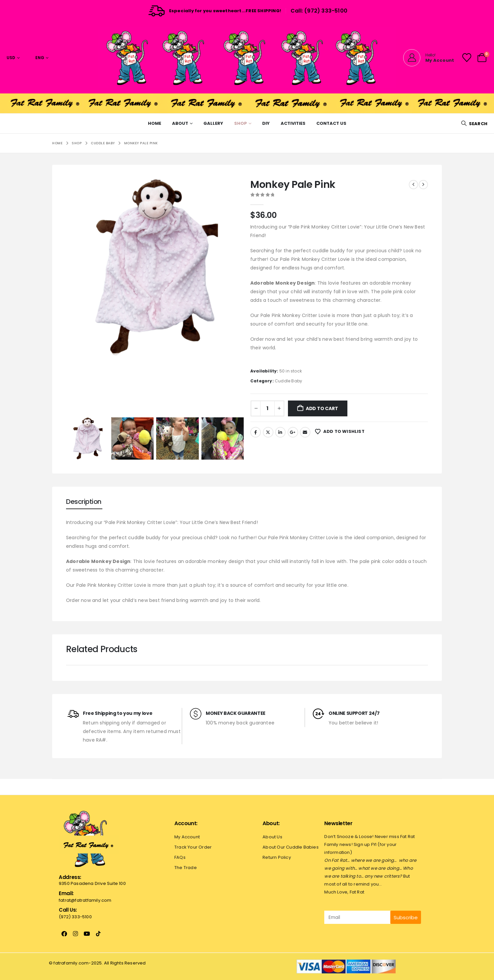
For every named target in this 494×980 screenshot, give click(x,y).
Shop (241, 123)
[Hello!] (429, 58)
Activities (293, 123)
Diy (266, 123)
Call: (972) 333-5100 (319, 11)
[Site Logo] (247, 58)
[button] (474, 124)
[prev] (413, 185)
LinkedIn (280, 432)
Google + (293, 432)
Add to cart (322, 408)
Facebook (256, 432)
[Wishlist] (467, 58)
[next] (423, 185)
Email (305, 432)
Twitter (268, 432)
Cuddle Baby (288, 381)
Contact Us (331, 123)
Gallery (213, 123)
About (180, 123)
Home (155, 123)
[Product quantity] (267, 408)
